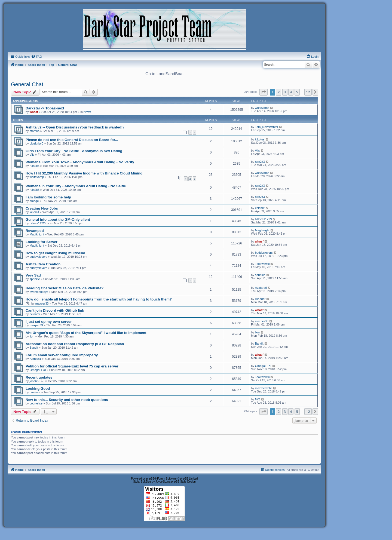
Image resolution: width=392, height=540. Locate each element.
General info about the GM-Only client (58, 220)
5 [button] (297, 92)
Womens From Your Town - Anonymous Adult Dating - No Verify (80, 162)
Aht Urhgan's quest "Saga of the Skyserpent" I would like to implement (86, 333)
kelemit (34, 212)
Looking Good (38, 389)
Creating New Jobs (42, 208)
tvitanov (35, 314)
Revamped (35, 231)
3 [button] (285, 92)
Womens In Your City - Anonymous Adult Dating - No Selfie (76, 186)
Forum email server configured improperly (62, 355)
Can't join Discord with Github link (55, 310)
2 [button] (279, 92)
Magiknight (37, 234)
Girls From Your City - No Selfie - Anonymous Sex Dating (74, 151)
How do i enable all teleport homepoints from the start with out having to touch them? (99, 299)
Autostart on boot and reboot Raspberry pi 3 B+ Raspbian (75, 344)
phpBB (150, 479)
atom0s (35, 131)
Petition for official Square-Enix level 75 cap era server (72, 366)
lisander (260, 299)
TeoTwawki (262, 264)
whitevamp (262, 108)
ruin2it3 (35, 166)
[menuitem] (36, 57)
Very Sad (33, 275)
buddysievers (39, 257)
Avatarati (261, 288)
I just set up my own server (49, 322)
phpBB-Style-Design (183, 482)
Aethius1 (36, 359)
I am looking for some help (48, 197)
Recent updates (39, 377)
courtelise (36, 403)
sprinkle (35, 279)
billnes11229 (38, 223)
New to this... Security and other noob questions (67, 400)
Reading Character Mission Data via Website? (65, 288)
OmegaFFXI (38, 370)
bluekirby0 (36, 143)
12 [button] (308, 92)
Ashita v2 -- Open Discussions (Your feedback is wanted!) (75, 127)
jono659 (35, 381)
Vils (32, 155)
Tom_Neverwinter (267, 127)
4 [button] (291, 92)
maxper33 (42, 303)
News (87, 112)
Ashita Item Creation (43, 264)
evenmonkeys (39, 292)
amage (34, 201)
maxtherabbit (264, 388)
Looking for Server (42, 242)
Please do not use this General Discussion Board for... (72, 140)
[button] (264, 92)
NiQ (258, 399)
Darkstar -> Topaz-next (45, 108)
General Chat (27, 84)
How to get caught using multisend (55, 253)
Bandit (34, 348)
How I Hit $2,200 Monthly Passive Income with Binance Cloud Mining (84, 173)
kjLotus (260, 139)
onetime (35, 392)
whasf (34, 112)
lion (32, 336)
